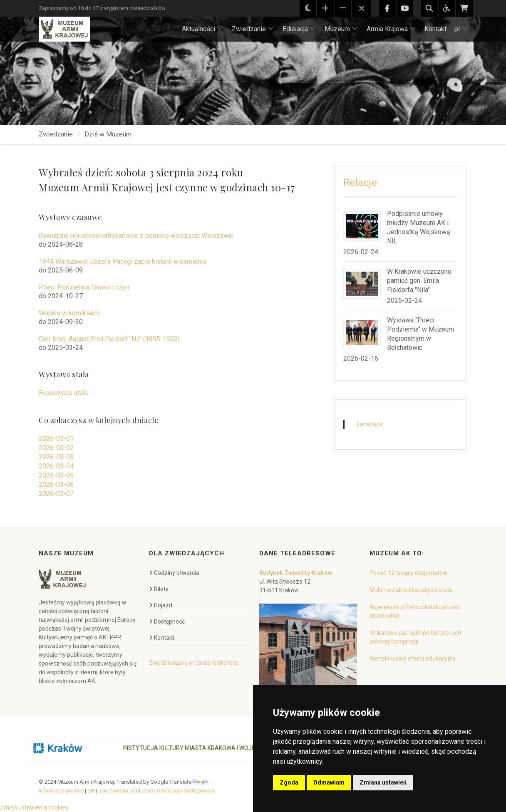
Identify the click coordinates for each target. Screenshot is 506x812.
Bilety (159, 589)
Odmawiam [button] (329, 782)
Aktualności (202, 29)
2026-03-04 (56, 466)
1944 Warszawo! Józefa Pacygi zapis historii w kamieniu (122, 261)
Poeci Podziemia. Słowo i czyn (84, 287)
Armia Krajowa (391, 29)
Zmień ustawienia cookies (34, 807)
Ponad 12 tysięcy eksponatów (408, 573)
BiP (91, 791)
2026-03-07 (56, 494)
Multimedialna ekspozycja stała (411, 590)
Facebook (370, 424)
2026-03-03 (56, 457)
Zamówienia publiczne (126, 791)
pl (461, 29)
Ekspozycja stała (63, 393)
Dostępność (167, 621)
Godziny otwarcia (174, 573)
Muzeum (341, 29)
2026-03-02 (56, 448)
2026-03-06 (56, 484)
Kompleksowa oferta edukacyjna (413, 659)
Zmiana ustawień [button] (383, 782)
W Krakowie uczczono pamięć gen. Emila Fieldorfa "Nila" (419, 281)
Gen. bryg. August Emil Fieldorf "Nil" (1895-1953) (109, 339)
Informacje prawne (61, 791)
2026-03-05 (56, 475)
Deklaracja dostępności (186, 791)
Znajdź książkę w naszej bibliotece (194, 663)
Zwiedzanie (253, 29)
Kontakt (435, 29)
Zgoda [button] (289, 782)
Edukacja (299, 29)
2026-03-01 (56, 439)
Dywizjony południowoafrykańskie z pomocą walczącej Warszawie (136, 236)
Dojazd (161, 605)
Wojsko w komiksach (69, 313)
